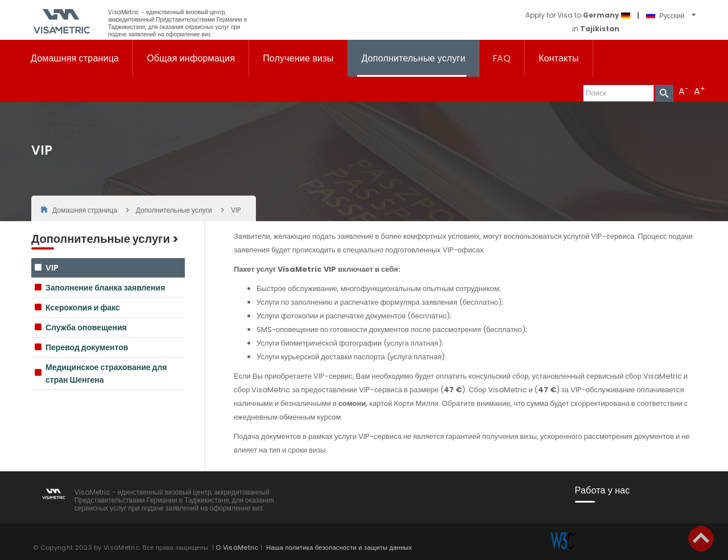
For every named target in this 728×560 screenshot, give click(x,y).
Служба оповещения (86, 327)
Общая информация (191, 58)
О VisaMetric (237, 547)
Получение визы (298, 58)
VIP (52, 268)
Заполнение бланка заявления (105, 288)
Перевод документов (87, 347)
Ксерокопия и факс (83, 308)
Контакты (559, 58)
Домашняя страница (75, 58)
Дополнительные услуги (414, 58)
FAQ (502, 58)
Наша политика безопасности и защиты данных (339, 547)
